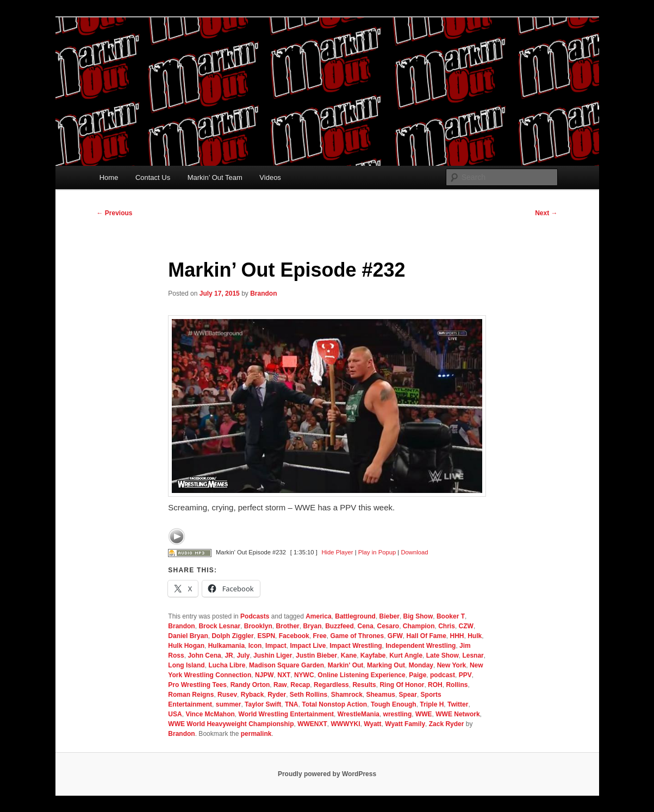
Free (319, 636)
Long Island (186, 665)
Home (109, 177)
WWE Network (457, 714)
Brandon (263, 293)
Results (364, 685)
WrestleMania (359, 714)
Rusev (227, 695)
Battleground (355, 616)
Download (414, 552)
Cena (365, 626)
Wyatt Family (405, 724)
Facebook (294, 636)
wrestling (398, 714)
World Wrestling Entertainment (286, 714)
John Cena (204, 655)
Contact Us (153, 177)
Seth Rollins (309, 695)
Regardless (331, 685)
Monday (421, 665)
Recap (300, 685)
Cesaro (388, 626)
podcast (443, 675)
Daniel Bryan (188, 636)
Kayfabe (373, 655)
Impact (276, 646)
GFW (395, 636)
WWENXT (312, 724)
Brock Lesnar (219, 626)
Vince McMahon (210, 714)
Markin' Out (346, 665)
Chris (447, 626)
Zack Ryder (447, 724)
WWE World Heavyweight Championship (231, 724)
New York (452, 665)
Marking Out (386, 665)
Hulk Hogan (186, 646)
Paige (418, 675)
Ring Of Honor (402, 685)
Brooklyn (258, 626)
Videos (270, 177)
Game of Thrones (357, 636)
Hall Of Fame (426, 636)
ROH (435, 685)
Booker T (451, 616)
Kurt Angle (406, 655)
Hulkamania (226, 646)
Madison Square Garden (286, 665)
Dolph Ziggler (232, 636)
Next (546, 213)
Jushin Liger (273, 655)
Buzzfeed (340, 626)
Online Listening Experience (361, 675)
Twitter (458, 704)
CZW (466, 626)
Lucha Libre (227, 665)
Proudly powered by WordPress (327, 774)
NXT (284, 675)
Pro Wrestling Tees (197, 685)
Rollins (457, 685)
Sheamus (381, 695)
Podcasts (255, 616)
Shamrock (347, 695)
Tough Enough (394, 704)
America (318, 616)
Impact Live (308, 646)
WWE (424, 714)
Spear (408, 695)
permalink (256, 734)
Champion (419, 626)
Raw (280, 685)
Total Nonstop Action (334, 704)
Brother (287, 626)
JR (229, 655)
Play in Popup (377, 552)
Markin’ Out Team (215, 177)
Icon (255, 646)
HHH (457, 636)
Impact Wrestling (356, 646)
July (243, 655)
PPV (465, 675)
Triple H (432, 704)
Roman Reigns (191, 695)
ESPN (266, 636)
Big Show (418, 616)
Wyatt (372, 724)
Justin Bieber (316, 655)
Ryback (253, 695)
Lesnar (473, 655)
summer (229, 704)
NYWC (304, 675)
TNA (292, 704)
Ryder (277, 695)
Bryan (312, 626)
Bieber (390, 616)
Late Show (443, 655)
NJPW (264, 675)
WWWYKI (345, 724)
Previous (115, 213)
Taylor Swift (263, 704)
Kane (349, 655)
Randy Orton (250, 685)
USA (175, 714)
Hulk (475, 636)
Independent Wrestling (421, 646)
